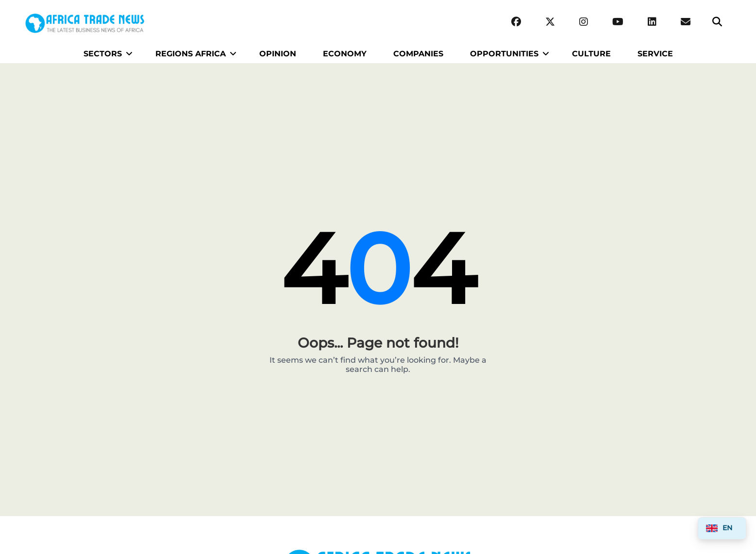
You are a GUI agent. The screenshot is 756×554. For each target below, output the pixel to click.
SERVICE (655, 54)
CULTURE (591, 54)
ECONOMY (345, 54)
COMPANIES (418, 54)
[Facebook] (516, 22)
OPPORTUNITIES (504, 54)
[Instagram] (584, 22)
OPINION (278, 54)
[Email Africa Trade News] (686, 22)
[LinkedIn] (652, 22)
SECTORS (103, 54)
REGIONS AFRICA (191, 54)
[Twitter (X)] (550, 22)
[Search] (717, 22)
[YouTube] (618, 22)
